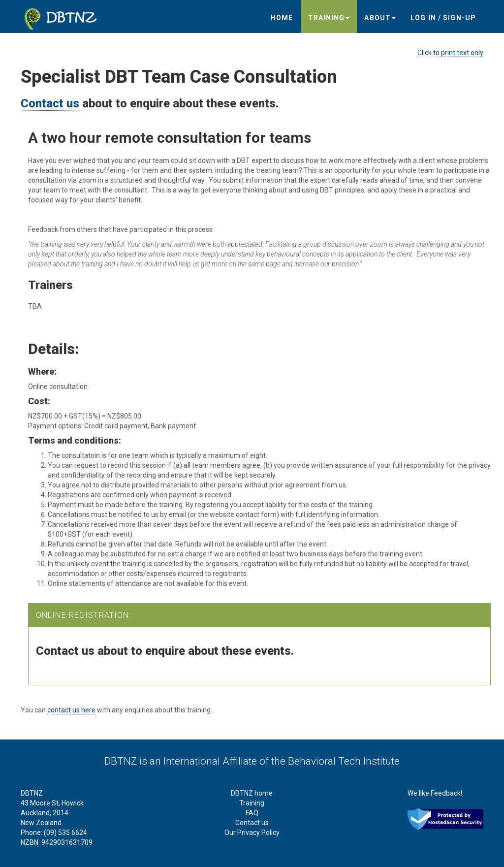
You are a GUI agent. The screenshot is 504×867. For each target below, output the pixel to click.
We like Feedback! (435, 793)
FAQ (252, 813)
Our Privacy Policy (252, 833)
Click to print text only (450, 53)
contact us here (71, 710)
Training (329, 18)
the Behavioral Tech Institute (335, 761)
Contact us (50, 103)
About (380, 18)
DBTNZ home (252, 793)
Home (282, 18)
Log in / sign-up (443, 18)
